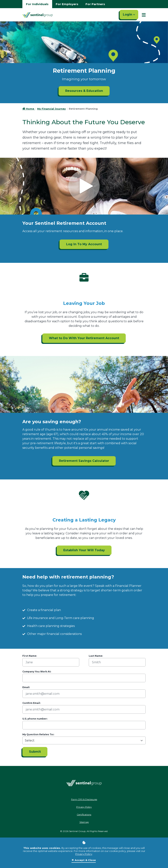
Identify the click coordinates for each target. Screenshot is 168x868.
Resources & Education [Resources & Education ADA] (84, 91)
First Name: (30, 656)
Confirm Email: (31, 703)
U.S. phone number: (35, 719)
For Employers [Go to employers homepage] (67, 4)
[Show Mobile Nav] (144, 15)
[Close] (84, 860)
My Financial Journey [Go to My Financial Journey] (51, 109)
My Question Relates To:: (38, 734)
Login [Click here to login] (129, 14)
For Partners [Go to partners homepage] (95, 4)
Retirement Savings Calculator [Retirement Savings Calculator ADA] (84, 461)
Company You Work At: (37, 672)
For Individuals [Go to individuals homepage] (37, 4)
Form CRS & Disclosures (84, 799)
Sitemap (84, 822)
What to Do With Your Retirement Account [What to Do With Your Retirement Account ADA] (84, 338)
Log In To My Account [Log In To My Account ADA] (84, 244)
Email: (26, 687)
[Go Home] (38, 15)
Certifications (84, 815)
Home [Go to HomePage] (29, 109)
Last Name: (96, 656)
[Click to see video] (84, 186)
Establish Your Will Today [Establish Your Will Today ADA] (84, 550)
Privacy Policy (84, 854)
